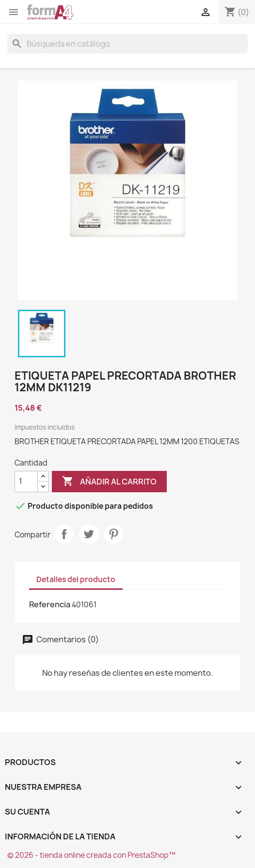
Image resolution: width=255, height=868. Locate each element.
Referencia (50, 604)
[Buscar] (127, 44)
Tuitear (89, 534)
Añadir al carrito (109, 482)
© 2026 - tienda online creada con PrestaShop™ (91, 855)
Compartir (64, 534)
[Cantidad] (26, 482)
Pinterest (113, 534)
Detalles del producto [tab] (76, 579)
